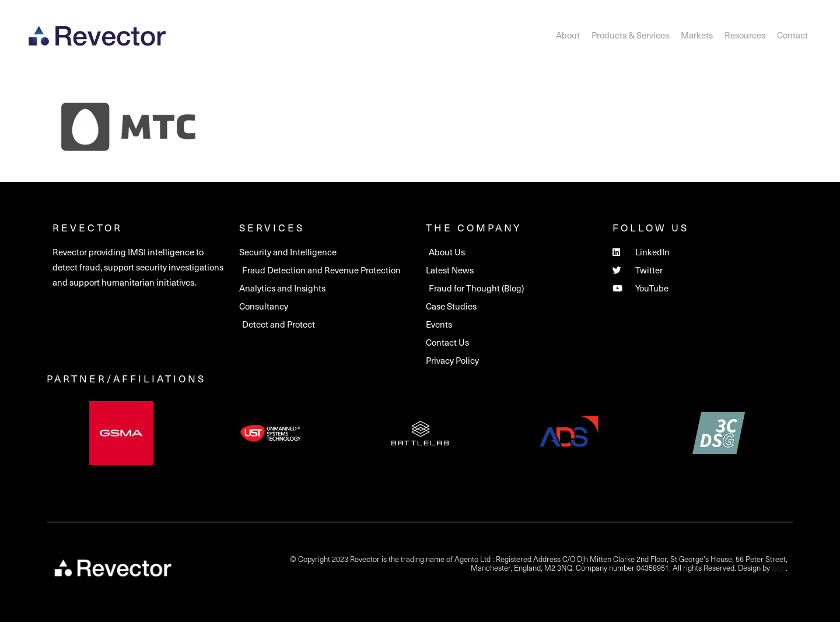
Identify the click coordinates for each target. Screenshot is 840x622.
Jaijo (779, 567)
